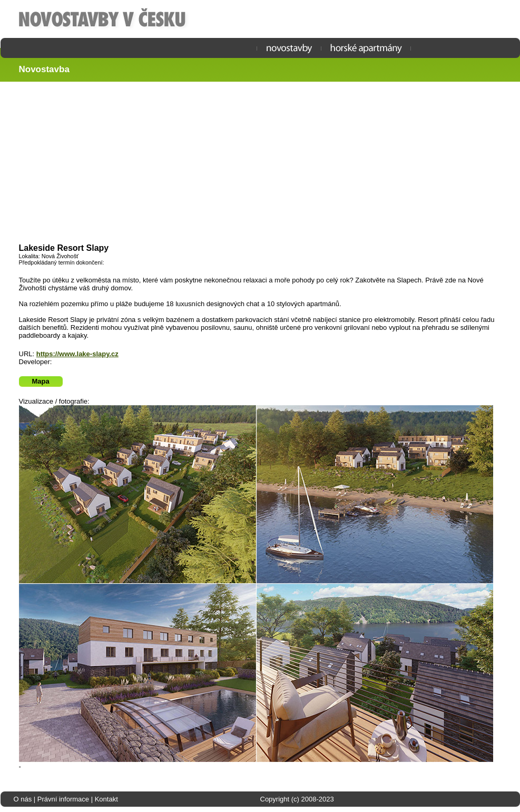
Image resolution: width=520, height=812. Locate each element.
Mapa (41, 381)
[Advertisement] (265, 163)
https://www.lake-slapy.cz (77, 354)
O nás (23, 799)
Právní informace (63, 799)
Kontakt (106, 799)
